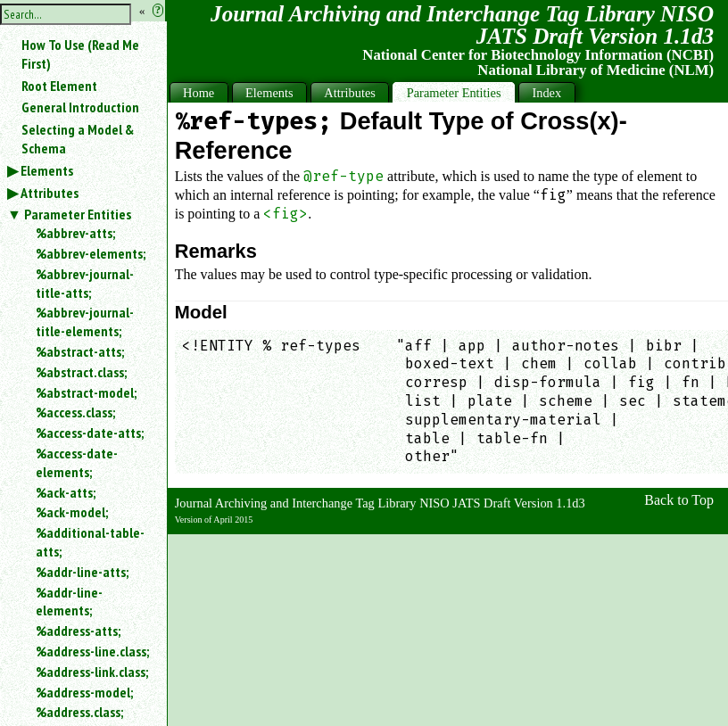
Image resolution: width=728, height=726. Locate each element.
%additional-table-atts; (90, 542)
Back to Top (679, 500)
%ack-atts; (66, 492)
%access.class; (75, 412)
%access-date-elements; (77, 462)
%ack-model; (72, 512)
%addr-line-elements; (69, 602)
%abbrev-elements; (91, 253)
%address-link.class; (92, 672)
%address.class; (79, 712)
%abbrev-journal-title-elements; (85, 322)
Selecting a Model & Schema (78, 139)
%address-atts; (78, 631)
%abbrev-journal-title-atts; (85, 283)
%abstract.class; (81, 372)
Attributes (50, 193)
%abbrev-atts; (75, 233)
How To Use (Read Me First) (80, 54)
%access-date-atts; (90, 433)
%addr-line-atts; (82, 572)
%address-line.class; (92, 651)
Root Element (59, 86)
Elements (47, 170)
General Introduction (80, 107)
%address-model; (84, 692)
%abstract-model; (86, 392)
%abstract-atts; (80, 351)
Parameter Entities (78, 214)
